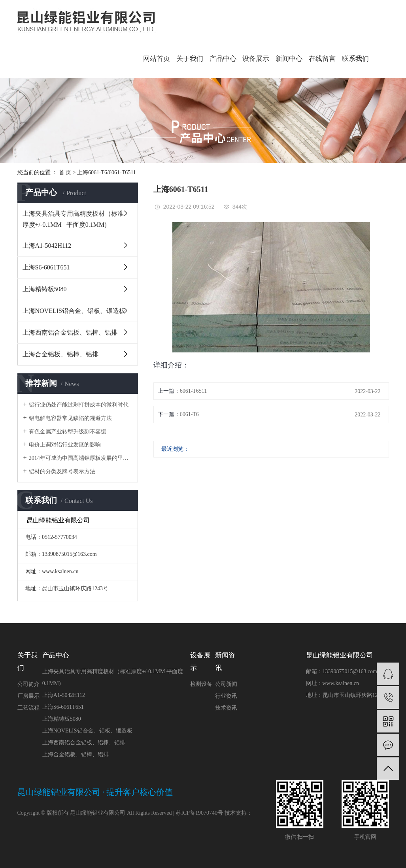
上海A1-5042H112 (47, 246)
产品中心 (223, 59)
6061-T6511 (194, 391)
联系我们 (355, 59)
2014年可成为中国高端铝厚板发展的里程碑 (80, 458)
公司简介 (28, 684)
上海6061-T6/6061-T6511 (107, 172)
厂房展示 (28, 696)
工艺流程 (28, 708)
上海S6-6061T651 (46, 267)
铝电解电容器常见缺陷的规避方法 (70, 418)
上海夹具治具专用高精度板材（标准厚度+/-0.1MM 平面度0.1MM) (73, 219)
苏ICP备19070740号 (199, 813)
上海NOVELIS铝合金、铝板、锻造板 (74, 311)
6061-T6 (189, 414)
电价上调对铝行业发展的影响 (65, 445)
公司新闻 (226, 684)
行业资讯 (226, 696)
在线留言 (322, 59)
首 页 (65, 172)
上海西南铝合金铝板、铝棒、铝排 (70, 332)
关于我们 (190, 59)
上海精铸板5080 (45, 289)
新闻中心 (289, 59)
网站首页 (157, 59)
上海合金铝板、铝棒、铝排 (60, 354)
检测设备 (201, 684)
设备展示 (256, 59)
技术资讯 (226, 708)
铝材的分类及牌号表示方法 (62, 472)
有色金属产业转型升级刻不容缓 (68, 432)
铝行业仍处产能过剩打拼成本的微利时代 (79, 405)
